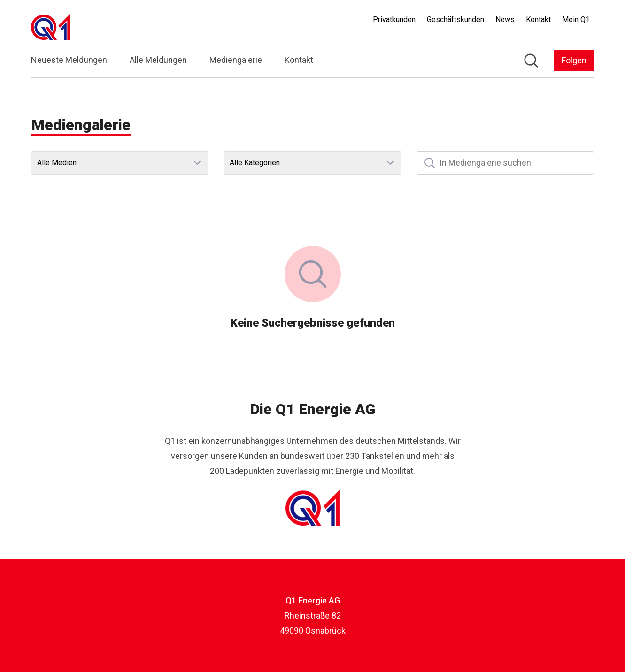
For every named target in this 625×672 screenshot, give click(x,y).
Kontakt (299, 60)
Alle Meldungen (158, 60)
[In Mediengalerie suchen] (505, 163)
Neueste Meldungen (69, 60)
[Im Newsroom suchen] (531, 61)
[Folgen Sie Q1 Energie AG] (574, 61)
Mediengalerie (236, 59)
